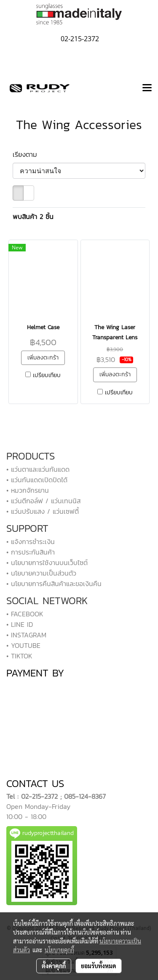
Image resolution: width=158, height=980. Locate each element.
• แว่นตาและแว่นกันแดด (38, 469)
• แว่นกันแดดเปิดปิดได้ (37, 480)
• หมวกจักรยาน (28, 490)
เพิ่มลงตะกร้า (43, 358)
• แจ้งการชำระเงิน (31, 542)
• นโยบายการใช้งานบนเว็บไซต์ (47, 563)
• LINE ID (20, 624)
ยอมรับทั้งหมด (99, 966)
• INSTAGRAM (26, 635)
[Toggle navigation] (147, 88)
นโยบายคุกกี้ (59, 950)
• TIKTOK (19, 656)
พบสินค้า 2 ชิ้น (33, 217)
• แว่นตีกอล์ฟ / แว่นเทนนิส (43, 501)
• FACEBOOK (25, 614)
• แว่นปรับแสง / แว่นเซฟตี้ (43, 511)
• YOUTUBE (23, 645)
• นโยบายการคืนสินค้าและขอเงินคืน (54, 584)
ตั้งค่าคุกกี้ (54, 966)
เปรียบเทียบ (47, 375)
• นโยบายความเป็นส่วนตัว (41, 573)
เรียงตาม (29, 154)
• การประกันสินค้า (31, 552)
